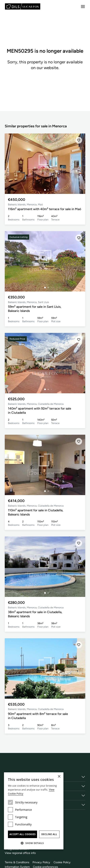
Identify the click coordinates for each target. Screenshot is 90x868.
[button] (34, 843)
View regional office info (20, 853)
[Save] (79, 140)
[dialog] (34, 811)
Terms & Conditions (17, 862)
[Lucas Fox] (23, 6)
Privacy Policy (41, 862)
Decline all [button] (49, 834)
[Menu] (83, 7)
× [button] (59, 777)
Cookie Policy (62, 862)
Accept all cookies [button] (22, 834)
